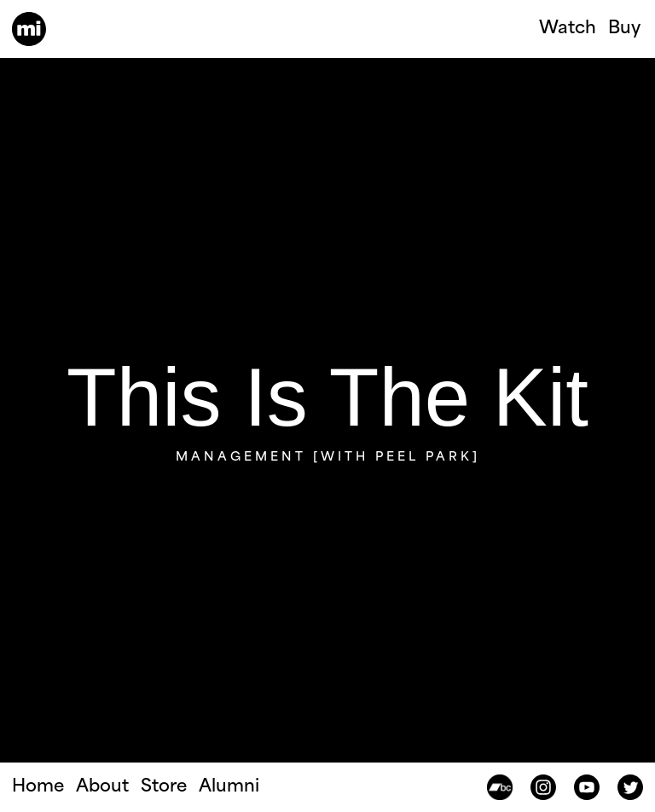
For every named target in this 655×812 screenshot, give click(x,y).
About (102, 787)
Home (38, 787)
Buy (624, 29)
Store (164, 787)
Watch (568, 29)
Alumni (229, 787)
